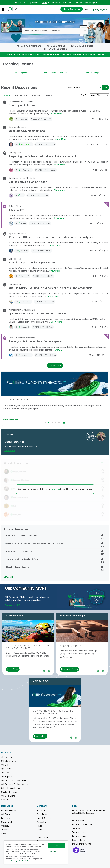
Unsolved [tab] (37, 96)
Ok (57, 846)
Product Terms (79, 840)
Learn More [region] (40, 736)
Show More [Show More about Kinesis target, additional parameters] (55, 271)
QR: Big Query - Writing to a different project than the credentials (51, 288)
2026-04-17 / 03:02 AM (46, 170)
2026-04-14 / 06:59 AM (46, 355)
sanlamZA (25, 276)
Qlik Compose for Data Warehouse (17, 784)
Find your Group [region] (69, 669)
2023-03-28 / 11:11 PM (42, 250)
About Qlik (41, 810)
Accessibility (42, 822)
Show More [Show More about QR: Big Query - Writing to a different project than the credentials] (53, 296)
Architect (25, 251)
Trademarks (77, 828)
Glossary (5, 826)
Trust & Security (44, 818)
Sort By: (84, 95)
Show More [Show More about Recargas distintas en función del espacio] (60, 350)
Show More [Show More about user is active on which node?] (59, 190)
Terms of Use (78, 832)
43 (94, 119)
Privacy (40, 826)
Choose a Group (70, 646)
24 (94, 170)
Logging (55, 489)
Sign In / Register (100, 10)
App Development (20, 73)
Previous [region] (44, 671)
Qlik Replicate (15, 153)
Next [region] (49, 671)
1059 (93, 250)
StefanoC (25, 327)
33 (94, 301)
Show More (55, 365)
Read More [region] (13, 669)
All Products (6, 757)
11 (94, 276)
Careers (40, 830)
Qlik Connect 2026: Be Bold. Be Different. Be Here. (53, 712)
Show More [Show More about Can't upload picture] (57, 114)
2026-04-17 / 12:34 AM (44, 301)
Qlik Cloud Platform (10, 761)
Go (105, 87)
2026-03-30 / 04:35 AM (38, 195)
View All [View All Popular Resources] (9, 577)
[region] (36, 852)
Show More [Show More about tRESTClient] (59, 218)
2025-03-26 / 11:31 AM (45, 144)
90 (94, 327)
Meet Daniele (14, 442)
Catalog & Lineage (9, 792)
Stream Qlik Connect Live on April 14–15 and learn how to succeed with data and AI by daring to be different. (55, 407)
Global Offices (43, 837)
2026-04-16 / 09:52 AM (41, 119)
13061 (91, 144)
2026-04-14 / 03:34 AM (43, 327)
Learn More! (99, 54)
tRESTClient (17, 210)
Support (5, 834)
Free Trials (6, 818)
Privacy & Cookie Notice (83, 824)
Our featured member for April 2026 (21, 446)
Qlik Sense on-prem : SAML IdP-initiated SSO (38, 313)
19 (92, 223)
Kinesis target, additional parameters (32, 262)
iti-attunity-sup (27, 170)
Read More (10, 451)
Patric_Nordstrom (28, 144)
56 (92, 355)
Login (44, 3)
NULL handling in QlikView (18, 567)
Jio (22, 195)
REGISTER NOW (10, 419)
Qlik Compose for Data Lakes (14, 780)
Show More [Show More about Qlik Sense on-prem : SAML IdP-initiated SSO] (56, 322)
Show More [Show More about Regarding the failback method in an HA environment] (59, 165)
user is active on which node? (28, 182)
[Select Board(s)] (84, 87)
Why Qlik (5, 800)
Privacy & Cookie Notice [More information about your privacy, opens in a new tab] (21, 861)
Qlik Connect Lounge (90, 73)
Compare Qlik (7, 822)
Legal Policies (78, 821)
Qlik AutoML (7, 769)
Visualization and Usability (55, 73)
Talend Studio (15, 206)
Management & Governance (22, 310)
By (21, 119)
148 (94, 195)
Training (5, 830)
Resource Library (9, 810)
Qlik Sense (6, 765)
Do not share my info (82, 844)
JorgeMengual (27, 355)
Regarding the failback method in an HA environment (43, 156)
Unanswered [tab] (21, 96)
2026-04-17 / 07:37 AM (40, 223)
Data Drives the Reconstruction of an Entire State (28, 647)
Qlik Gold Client (8, 796)
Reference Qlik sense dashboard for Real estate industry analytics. (51, 237)
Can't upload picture (22, 105)
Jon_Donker (26, 302)
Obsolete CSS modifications (27, 131)
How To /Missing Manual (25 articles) (22, 535)
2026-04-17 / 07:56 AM (43, 276)
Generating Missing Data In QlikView (22, 559)
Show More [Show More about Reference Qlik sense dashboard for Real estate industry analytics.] (55, 245)
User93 (24, 119)
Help (87, 10)
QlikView (5, 773)
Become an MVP (13, 605)
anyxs (23, 223)
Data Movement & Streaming (22, 338)
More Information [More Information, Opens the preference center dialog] (57, 851)
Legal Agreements (80, 836)
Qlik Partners (7, 814)
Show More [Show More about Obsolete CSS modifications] (61, 139)
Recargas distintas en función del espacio (35, 341)
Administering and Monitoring (22, 178)
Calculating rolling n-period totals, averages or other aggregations (35, 543)
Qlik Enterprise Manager (12, 788)
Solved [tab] (49, 96)
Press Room (42, 814)
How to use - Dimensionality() (19, 551)
